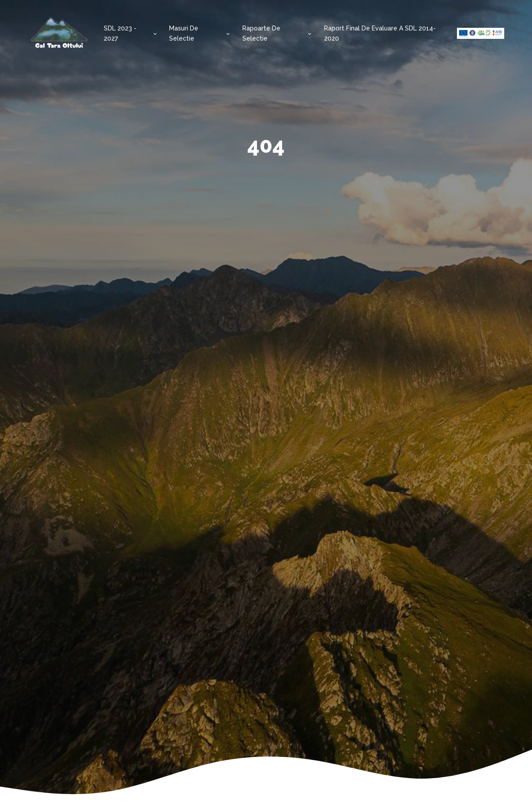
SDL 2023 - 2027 (120, 33)
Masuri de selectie (184, 33)
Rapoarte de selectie (261, 33)
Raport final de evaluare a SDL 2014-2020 (380, 33)
